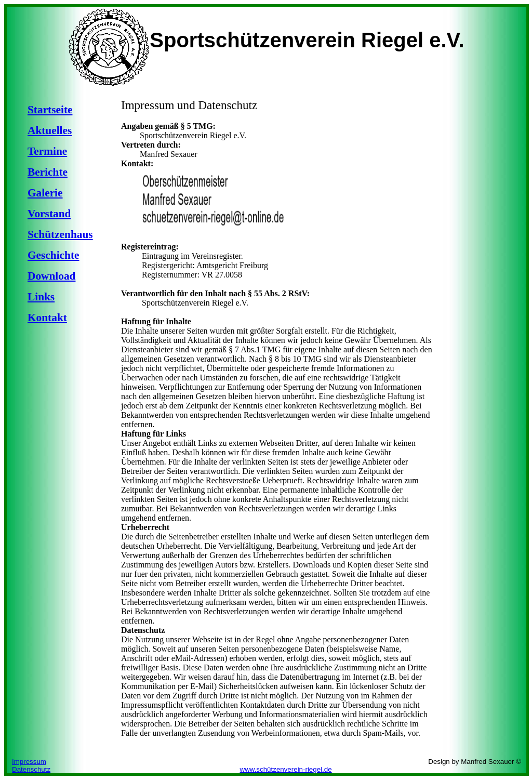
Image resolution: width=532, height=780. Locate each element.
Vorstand (49, 214)
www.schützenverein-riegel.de (286, 769)
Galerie (45, 193)
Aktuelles (50, 130)
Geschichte (54, 255)
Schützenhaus (60, 234)
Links (41, 297)
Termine (47, 151)
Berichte (48, 172)
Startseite (50, 110)
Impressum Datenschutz (31, 765)
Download (51, 276)
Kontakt (47, 318)
